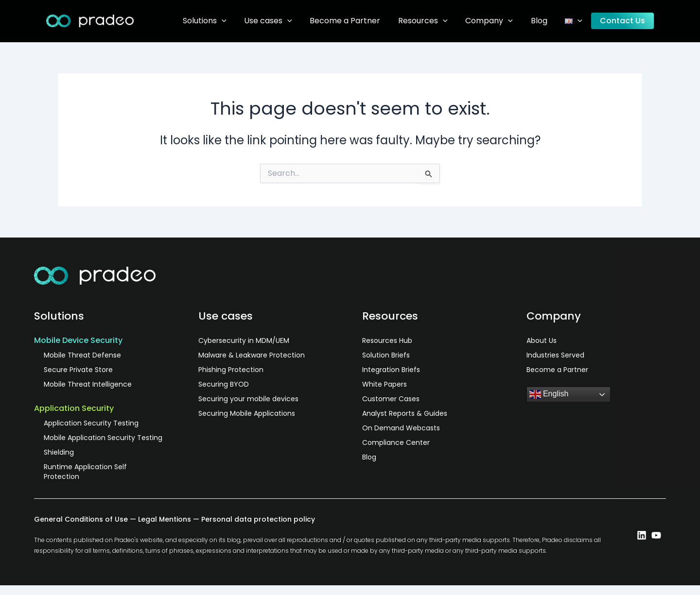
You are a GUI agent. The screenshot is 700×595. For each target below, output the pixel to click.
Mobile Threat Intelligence (88, 384)
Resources (434, 21)
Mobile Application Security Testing (103, 438)
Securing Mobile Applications (247, 413)
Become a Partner (358, 21)
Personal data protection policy (258, 519)
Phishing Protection (231, 370)
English (549, 394)
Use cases (284, 21)
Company (498, 21)
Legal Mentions (165, 519)
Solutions (222, 21)
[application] (239, 21)
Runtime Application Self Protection (85, 472)
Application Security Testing (91, 423)
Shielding (59, 452)
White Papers (385, 384)
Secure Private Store (78, 370)
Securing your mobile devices (248, 399)
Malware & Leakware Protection (252, 355)
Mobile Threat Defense (82, 355)
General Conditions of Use (81, 519)
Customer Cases (391, 399)
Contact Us (624, 21)
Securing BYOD (224, 384)
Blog (545, 21)
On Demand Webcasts (401, 428)
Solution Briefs (386, 355)
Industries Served (555, 355)
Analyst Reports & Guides (405, 413)
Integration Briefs (391, 370)
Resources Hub (387, 340)
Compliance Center (396, 442)
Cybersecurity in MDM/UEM (244, 340)
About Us (542, 340)
